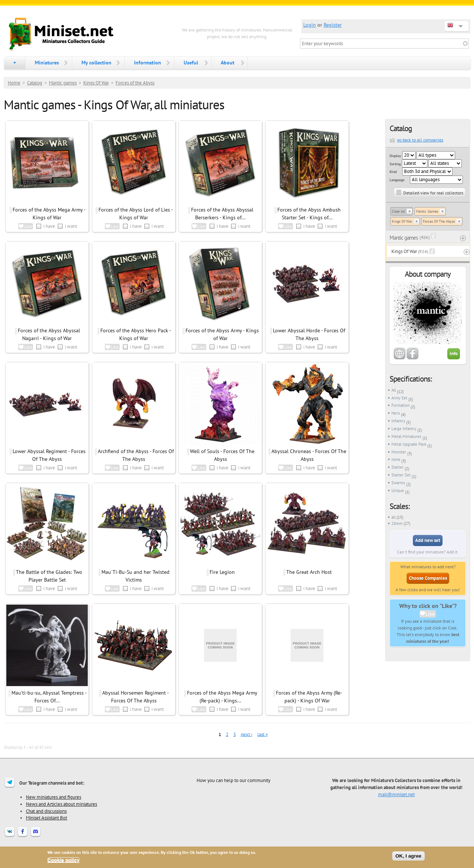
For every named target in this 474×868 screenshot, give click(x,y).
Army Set (399, 398)
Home (14, 83)
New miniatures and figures (54, 797)
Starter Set (401, 475)
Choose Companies (428, 578)
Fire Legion (222, 572)
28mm (397, 523)
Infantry (398, 421)
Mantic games (63, 83)
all (393, 517)
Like (430, 614)
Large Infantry (404, 429)
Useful (191, 63)
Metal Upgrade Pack (409, 444)
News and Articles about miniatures (61, 804)
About (228, 63)
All (394, 390)
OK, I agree (408, 856)
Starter (398, 467)
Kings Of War (96, 83)
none (396, 459)
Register (333, 25)
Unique (398, 490)
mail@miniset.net (396, 794)
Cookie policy (64, 860)
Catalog (35, 83)
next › (247, 734)
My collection (96, 63)
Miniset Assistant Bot (46, 818)
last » (263, 734)
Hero (396, 413)
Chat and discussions (46, 811)
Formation (400, 405)
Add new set (428, 540)
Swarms (398, 483)
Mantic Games (427, 211)
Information (148, 63)
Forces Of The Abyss (439, 221)
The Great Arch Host (309, 572)
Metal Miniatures (406, 436)
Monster (399, 452)
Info (454, 354)
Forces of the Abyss (135, 83)
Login (310, 25)
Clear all (398, 211)
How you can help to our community (233, 780)
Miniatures (47, 63)
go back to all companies (420, 140)
